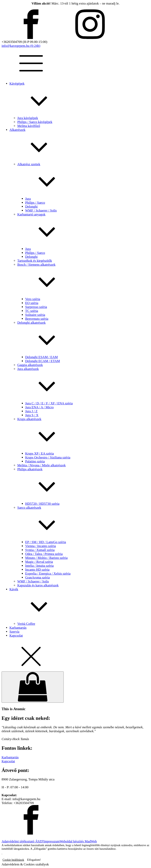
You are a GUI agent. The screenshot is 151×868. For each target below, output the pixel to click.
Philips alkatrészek (83, 485)
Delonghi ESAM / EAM (41, 357)
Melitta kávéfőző (29, 126)
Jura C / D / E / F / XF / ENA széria (49, 403)
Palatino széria (35, 461)
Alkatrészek (79, 145)
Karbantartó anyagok (83, 230)
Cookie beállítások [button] (13, 860)
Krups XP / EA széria (40, 453)
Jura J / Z (31, 411)
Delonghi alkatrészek (83, 338)
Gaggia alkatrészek (30, 365)
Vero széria (33, 299)
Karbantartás (18, 628)
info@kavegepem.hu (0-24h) (21, 46)
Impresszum (51, 841)
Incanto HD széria (37, 570)
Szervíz (14, 632)
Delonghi (31, 207)
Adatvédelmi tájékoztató (18, 841)
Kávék (79, 605)
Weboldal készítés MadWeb (78, 841)
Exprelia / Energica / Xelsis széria (48, 574)
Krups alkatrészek (83, 434)
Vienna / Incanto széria (41, 546)
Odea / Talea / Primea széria (44, 554)
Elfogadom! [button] (34, 860)
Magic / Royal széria (39, 562)
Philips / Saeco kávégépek (35, 122)
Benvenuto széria (37, 319)
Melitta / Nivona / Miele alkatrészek (41, 465)
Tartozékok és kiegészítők (35, 261)
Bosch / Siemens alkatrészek (83, 280)
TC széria (32, 311)
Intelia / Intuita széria (39, 566)
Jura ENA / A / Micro (39, 407)
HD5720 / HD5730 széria (42, 504)
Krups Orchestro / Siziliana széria (48, 457)
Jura (28, 199)
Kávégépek (79, 99)
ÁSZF (39, 841)
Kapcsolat (16, 636)
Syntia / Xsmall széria (40, 550)
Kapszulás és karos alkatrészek (38, 585)
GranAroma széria (37, 577)
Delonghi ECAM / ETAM (43, 361)
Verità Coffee (26, 624)
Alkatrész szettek (83, 180)
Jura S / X (32, 415)
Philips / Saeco (35, 203)
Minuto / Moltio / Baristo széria (46, 558)
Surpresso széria (36, 307)
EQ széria (32, 303)
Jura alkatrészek (83, 384)
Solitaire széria (35, 315)
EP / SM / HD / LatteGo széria (46, 542)
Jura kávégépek (28, 118)
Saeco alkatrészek (83, 523)
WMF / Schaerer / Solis (41, 210)
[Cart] (33, 687)
